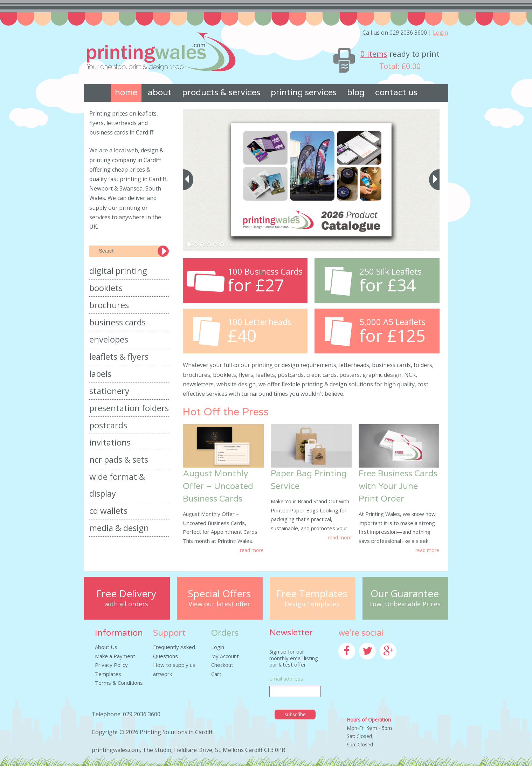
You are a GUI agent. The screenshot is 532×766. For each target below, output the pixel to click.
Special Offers (219, 594)
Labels (100, 374)
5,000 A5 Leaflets (392, 322)
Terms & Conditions (119, 683)
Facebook (350, 664)
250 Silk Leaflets (391, 271)
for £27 (256, 285)
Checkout (222, 665)
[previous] (188, 180)
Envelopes (109, 339)
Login (440, 33)
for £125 (392, 336)
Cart (216, 674)
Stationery (109, 391)
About (160, 93)
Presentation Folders (129, 408)
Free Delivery (126, 594)
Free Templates (312, 594)
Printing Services (304, 93)
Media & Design (119, 528)
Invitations (110, 442)
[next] (434, 180)
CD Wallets (108, 510)
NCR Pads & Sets (119, 459)
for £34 (388, 285)
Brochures (109, 305)
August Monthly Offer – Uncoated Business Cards (218, 486)
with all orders (126, 604)
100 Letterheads (260, 322)
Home (126, 93)
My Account (225, 656)
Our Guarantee (405, 594)
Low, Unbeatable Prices (405, 604)
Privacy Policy (111, 665)
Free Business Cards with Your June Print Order (398, 486)
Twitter (368, 664)
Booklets (106, 288)
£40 (242, 336)
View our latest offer (219, 604)
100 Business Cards (265, 271)
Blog (356, 93)
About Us (106, 647)
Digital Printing (118, 271)
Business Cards (118, 322)
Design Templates (312, 604)
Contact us (396, 93)
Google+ (390, 664)
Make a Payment (115, 656)
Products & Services (221, 93)
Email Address (286, 678)
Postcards (108, 425)
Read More (252, 550)
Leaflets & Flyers (119, 356)
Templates (108, 674)
